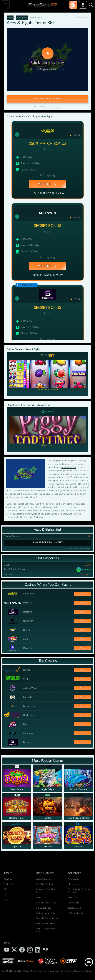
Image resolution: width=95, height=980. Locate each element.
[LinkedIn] (38, 950)
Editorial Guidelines (44, 879)
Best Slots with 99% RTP (47, 923)
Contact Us (9, 884)
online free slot (69, 467)
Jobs (6, 894)
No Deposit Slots (75, 913)
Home (10, 18)
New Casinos (74, 879)
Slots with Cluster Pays (46, 903)
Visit (82, 594)
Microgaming (22, 18)
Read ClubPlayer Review (47, 193)
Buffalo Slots (73, 903)
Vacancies (89, 971)
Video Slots (73, 898)
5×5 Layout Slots (43, 908)
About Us (8, 879)
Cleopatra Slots (75, 908)
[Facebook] (22, 950)
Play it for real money (48, 543)
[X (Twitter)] (14, 950)
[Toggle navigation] (6, 5)
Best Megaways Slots (45, 913)
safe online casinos (55, 510)
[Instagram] (30, 950)
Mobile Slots (73, 884)
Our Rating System (44, 884)
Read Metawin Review (47, 275)
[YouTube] (6, 950)
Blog (6, 900)
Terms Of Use (67, 971)
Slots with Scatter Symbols (47, 918)
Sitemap (39, 898)
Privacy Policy (54, 971)
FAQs (6, 889)
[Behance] (45, 950)
